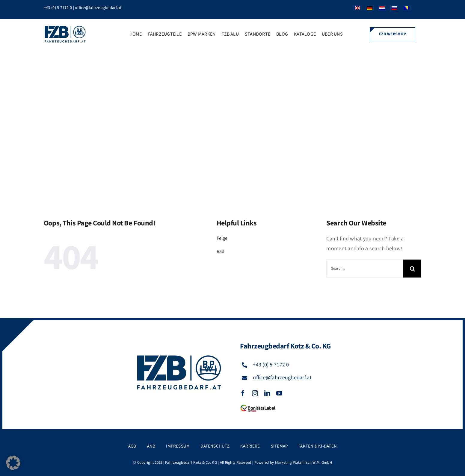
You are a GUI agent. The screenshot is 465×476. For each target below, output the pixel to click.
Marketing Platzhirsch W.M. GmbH (304, 463)
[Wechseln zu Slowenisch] (392, 10)
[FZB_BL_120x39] (258, 405)
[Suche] (412, 269)
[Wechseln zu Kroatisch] (380, 10)
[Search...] (365, 269)
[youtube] (279, 393)
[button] (13, 463)
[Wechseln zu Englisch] (355, 10)
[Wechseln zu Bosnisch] (404, 10)
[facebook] (243, 393)
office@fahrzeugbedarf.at (98, 8)
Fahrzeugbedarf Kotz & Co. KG (191, 463)
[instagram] (255, 393)
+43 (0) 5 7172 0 (58, 8)
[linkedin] (267, 393)
